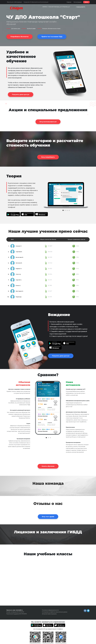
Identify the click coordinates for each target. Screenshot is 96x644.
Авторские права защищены (49, 614)
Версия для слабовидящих (14, 2)
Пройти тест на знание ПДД (52, 37)
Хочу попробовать (48, 157)
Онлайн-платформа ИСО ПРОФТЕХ (15, 612)
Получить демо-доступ (21, 95)
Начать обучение (48, 466)
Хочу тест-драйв (48, 517)
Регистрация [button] (78, 2)
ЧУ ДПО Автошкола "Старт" (43, 17)
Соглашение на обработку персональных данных (55, 612)
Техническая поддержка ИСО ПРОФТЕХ (17, 614)
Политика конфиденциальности (50, 610)
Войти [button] (86, 2)
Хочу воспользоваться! (48, 122)
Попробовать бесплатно (19, 37)
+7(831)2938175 (80, 7)
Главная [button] (69, 2)
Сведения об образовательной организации (36, 2)
